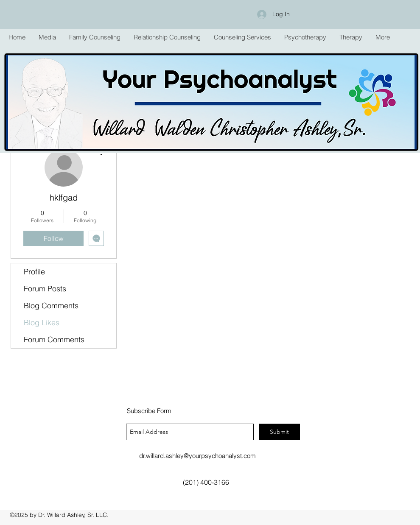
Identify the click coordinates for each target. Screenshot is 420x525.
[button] (95, 37)
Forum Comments (54, 339)
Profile (34, 272)
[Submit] (279, 432)
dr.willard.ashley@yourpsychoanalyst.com (197, 456)
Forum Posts (45, 289)
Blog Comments (51, 306)
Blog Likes (42, 323)
